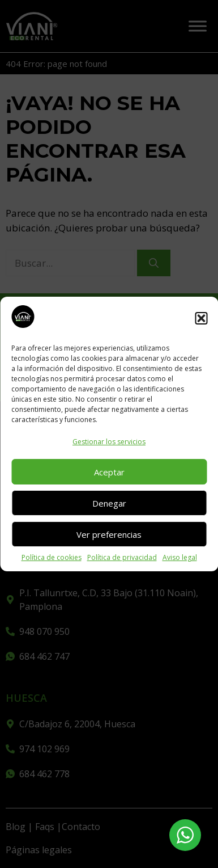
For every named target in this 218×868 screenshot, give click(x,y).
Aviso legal (180, 557)
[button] (201, 318)
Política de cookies (52, 557)
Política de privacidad (122, 557)
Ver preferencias (109, 534)
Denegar (109, 503)
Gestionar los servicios (109, 442)
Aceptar (109, 472)
